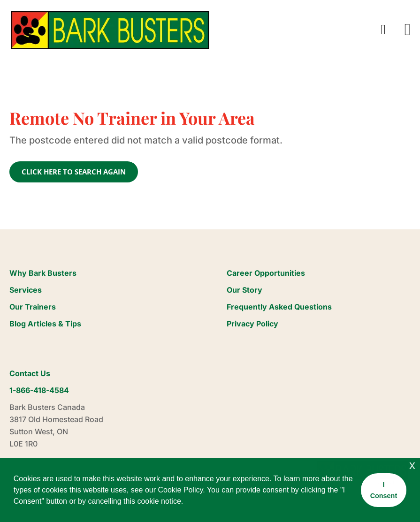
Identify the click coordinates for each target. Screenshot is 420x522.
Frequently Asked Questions (279, 307)
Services (26, 290)
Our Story (244, 290)
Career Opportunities (266, 273)
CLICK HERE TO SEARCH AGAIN (74, 172)
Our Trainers (33, 307)
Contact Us (30, 373)
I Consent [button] (384, 490)
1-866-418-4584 (39, 390)
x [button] (412, 465)
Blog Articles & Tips (45, 324)
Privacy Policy (252, 324)
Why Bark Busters (43, 273)
